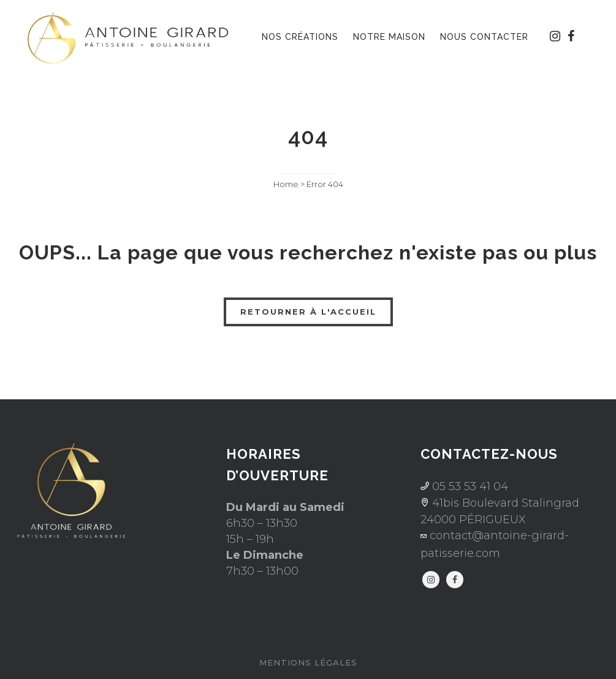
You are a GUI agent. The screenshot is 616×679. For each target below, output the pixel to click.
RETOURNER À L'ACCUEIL (308, 312)
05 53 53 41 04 (469, 486)
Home (286, 184)
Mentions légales (308, 662)
